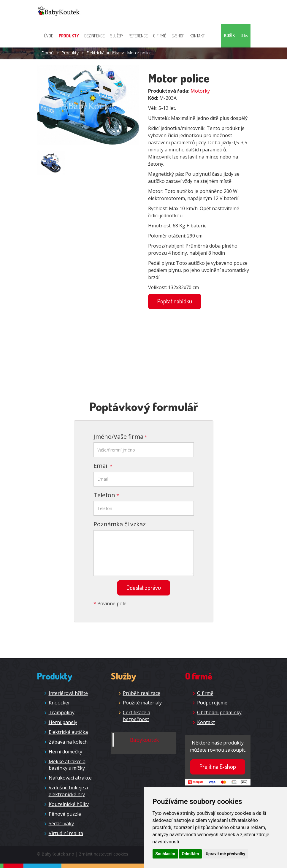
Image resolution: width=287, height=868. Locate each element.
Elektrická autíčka (103, 53)
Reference (138, 36)
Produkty (69, 36)
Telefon (104, 495)
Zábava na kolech (68, 742)
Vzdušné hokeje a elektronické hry (68, 791)
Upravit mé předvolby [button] (225, 854)
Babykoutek (144, 740)
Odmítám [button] (191, 854)
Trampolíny (62, 712)
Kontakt (197, 36)
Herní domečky (65, 752)
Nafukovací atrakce (70, 778)
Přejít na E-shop (218, 766)
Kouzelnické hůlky (69, 804)
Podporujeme (212, 703)
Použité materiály (142, 703)
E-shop (178, 36)
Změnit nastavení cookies (104, 854)
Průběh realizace (142, 693)
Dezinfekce (95, 36)
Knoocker (59, 703)
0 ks (244, 35)
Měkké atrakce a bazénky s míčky (67, 765)
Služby (117, 36)
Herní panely (63, 722)
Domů (47, 53)
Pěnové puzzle (65, 814)
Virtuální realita (66, 833)
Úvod (49, 36)
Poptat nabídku (175, 301)
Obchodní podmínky (219, 712)
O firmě (160, 36)
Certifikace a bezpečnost (137, 716)
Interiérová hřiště (68, 693)
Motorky (200, 91)
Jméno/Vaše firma (118, 437)
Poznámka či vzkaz (120, 524)
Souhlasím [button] (165, 854)
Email (101, 466)
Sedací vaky (61, 823)
